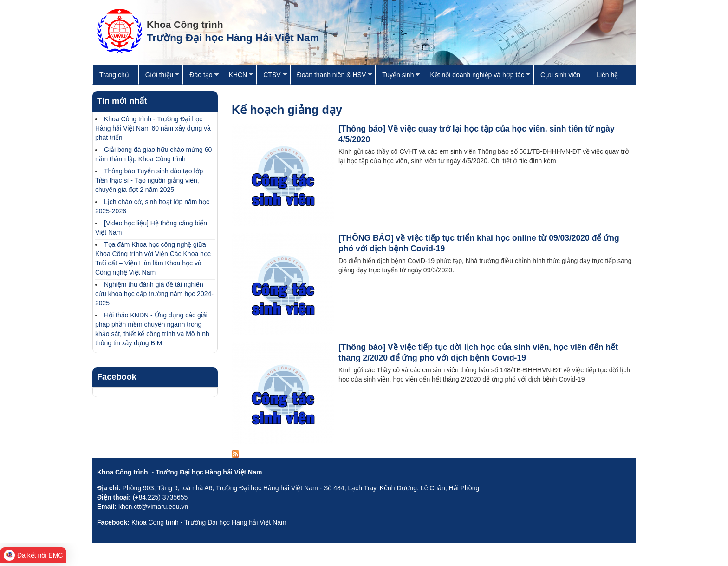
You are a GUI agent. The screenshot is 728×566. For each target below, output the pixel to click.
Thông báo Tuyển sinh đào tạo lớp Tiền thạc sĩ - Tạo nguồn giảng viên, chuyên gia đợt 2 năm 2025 (149, 180)
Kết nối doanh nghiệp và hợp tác (477, 76)
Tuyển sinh (397, 76)
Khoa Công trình (185, 24)
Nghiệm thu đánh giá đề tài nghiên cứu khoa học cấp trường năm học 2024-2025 (154, 294)
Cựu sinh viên (560, 75)
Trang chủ (114, 75)
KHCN (238, 76)
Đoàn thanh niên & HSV (331, 76)
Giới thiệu (159, 76)
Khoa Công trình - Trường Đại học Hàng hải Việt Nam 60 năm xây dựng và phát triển (153, 128)
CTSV (271, 76)
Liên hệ (607, 75)
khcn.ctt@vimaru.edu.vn (153, 507)
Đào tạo (200, 76)
